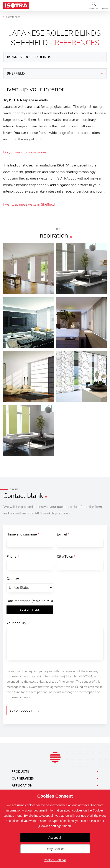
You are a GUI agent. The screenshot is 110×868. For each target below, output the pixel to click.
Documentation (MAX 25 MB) (30, 601)
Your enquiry (16, 623)
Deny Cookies (55, 849)
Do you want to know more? (25, 152)
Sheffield (16, 73)
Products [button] (20, 772)
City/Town (66, 557)
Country (14, 579)
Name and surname (23, 534)
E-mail (63, 534)
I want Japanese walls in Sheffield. (29, 205)
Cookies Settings (55, 860)
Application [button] (22, 785)
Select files (30, 610)
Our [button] (23, 778)
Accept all (55, 838)
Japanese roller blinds (29, 57)
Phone (13, 557)
